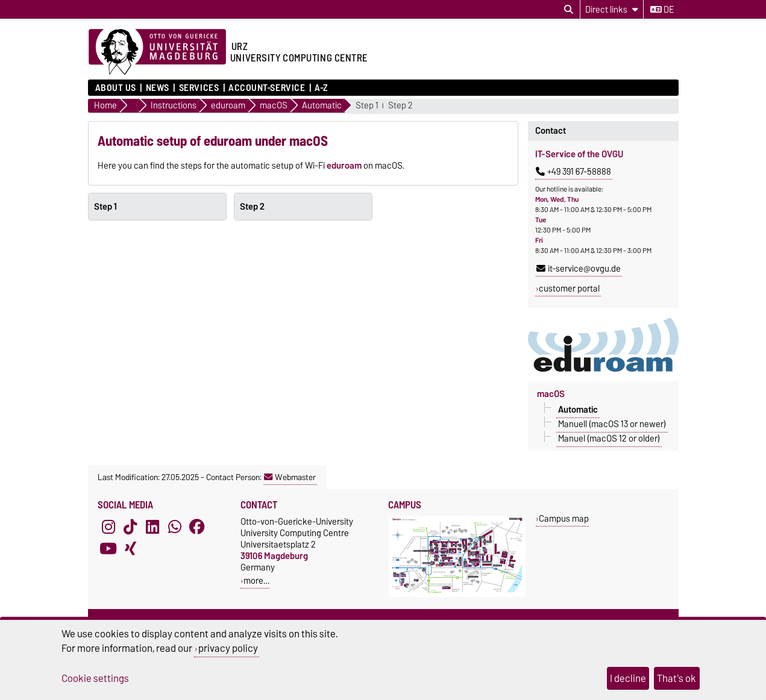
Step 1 (367, 106)
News (158, 88)
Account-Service (267, 88)
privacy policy (228, 648)
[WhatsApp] (175, 527)
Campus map (564, 518)
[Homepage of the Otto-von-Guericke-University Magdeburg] (157, 52)
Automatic (578, 410)
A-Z (321, 88)
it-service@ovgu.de (579, 269)
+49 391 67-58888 (573, 172)
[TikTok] (130, 527)
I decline (628, 678)
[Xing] (130, 548)
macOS (551, 394)
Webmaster (290, 477)
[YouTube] (108, 548)
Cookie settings (95, 678)
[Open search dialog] (569, 10)
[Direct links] (612, 9)
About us (116, 88)
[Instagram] (108, 527)
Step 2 (400, 106)
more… (256, 580)
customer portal (569, 289)
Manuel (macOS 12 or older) (609, 439)
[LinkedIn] (152, 527)
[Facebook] (197, 527)
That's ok (677, 678)
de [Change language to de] (662, 10)
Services (199, 88)
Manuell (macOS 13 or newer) (612, 424)
